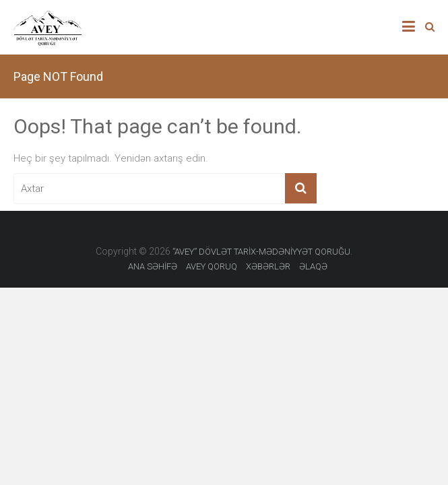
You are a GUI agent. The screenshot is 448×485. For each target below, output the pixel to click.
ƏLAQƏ (313, 266)
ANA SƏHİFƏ (153, 266)
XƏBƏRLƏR (268, 266)
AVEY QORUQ (212, 266)
